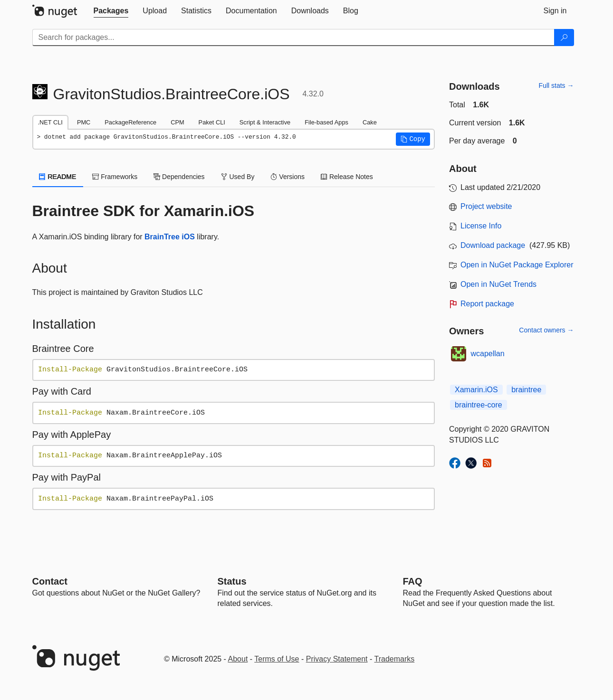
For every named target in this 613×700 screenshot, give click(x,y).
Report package (487, 304)
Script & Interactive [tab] (265, 122)
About (238, 659)
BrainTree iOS (170, 237)
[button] (413, 139)
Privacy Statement (337, 659)
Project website (486, 206)
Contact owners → (546, 330)
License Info (481, 226)
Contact (50, 581)
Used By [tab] (238, 177)
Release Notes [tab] (347, 177)
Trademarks (395, 659)
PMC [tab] (84, 122)
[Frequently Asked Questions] (413, 581)
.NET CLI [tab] (50, 122)
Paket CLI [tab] (212, 122)
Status (232, 581)
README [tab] (58, 177)
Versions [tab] (287, 177)
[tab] (111, 11)
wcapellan (488, 354)
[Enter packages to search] (293, 38)
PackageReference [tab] (130, 122)
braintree (526, 390)
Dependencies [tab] (179, 177)
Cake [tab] (370, 122)
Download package (493, 245)
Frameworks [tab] (115, 177)
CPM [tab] (177, 122)
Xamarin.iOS (476, 390)
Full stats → (556, 85)
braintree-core (479, 405)
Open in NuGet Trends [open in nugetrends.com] (498, 284)
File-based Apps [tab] (326, 122)
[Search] (564, 38)
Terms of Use (277, 659)
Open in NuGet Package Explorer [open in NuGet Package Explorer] (517, 265)
